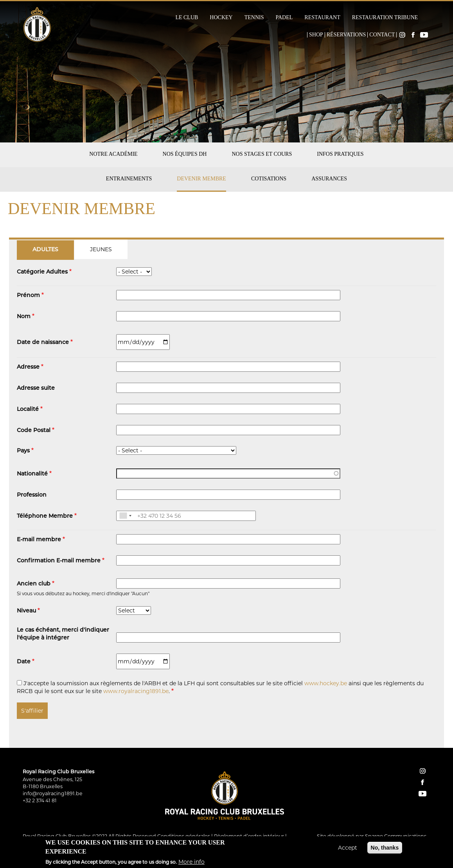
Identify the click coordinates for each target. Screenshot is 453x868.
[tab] (46, 249)
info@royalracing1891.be (53, 793)
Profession (32, 495)
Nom (24, 317)
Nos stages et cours (262, 154)
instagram (422, 771)
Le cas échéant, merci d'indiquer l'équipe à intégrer (63, 634)
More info (191, 863)
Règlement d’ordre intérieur (249, 836)
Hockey (221, 18)
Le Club (187, 18)
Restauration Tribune (385, 18)
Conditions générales (184, 836)
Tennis (254, 18)
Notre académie (113, 154)
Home (302, 35)
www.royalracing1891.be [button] (136, 691)
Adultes (45, 250)
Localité (28, 410)
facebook (422, 782)
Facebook (413, 35)
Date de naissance (43, 343)
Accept (348, 849)
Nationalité (32, 474)
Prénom (28, 296)
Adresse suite (36, 388)
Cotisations (269, 179)
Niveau (26, 611)
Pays (23, 451)
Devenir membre (201, 179)
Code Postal (34, 431)
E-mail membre (39, 540)
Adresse (28, 367)
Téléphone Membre (45, 516)
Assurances (329, 179)
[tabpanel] (226, 492)
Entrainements (129, 179)
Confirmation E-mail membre (59, 561)
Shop (316, 35)
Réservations (346, 35)
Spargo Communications (396, 836)
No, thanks (385, 849)
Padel (284, 18)
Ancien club (34, 584)
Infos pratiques (340, 154)
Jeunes (101, 249)
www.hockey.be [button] (326, 683)
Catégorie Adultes (42, 272)
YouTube (424, 35)
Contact (382, 35)
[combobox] (125, 516)
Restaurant (322, 18)
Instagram (402, 35)
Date (24, 662)
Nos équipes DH (185, 154)
